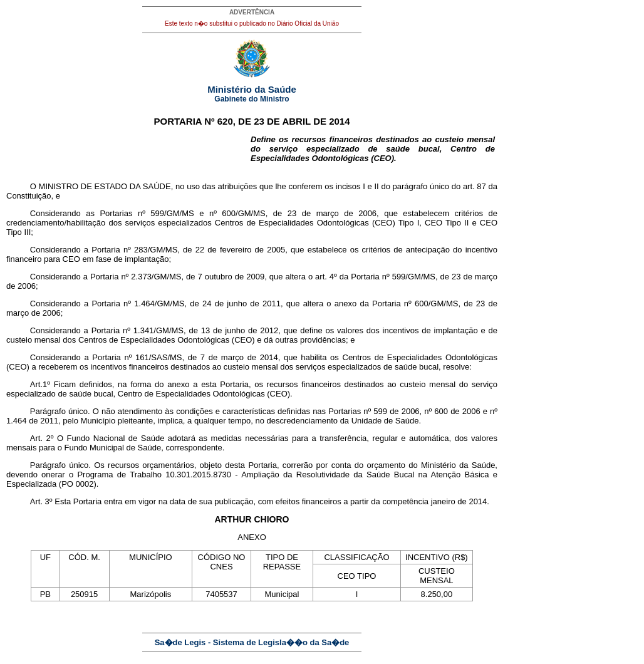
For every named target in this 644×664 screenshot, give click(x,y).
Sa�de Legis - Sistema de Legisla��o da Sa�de (252, 642)
